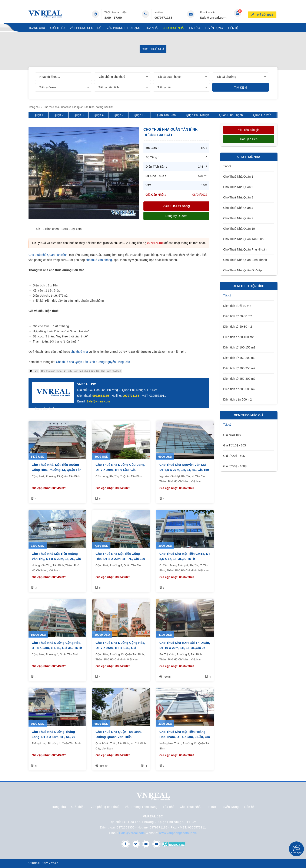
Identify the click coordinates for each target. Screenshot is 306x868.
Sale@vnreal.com (213, 18)
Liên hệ (233, 28)
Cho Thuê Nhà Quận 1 (238, 177)
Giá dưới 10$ (232, 435)
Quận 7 (119, 115)
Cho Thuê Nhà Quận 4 (238, 208)
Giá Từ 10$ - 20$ (235, 445)
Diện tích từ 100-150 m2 (239, 347)
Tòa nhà (151, 28)
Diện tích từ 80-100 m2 (238, 337)
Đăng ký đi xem (176, 216)
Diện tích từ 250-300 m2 (239, 379)
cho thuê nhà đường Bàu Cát (90, 371)
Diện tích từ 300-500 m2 (239, 389)
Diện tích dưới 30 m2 (237, 306)
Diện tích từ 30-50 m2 (238, 316)
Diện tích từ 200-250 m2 (239, 368)
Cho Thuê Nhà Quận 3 (238, 197)
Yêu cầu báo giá (249, 130)
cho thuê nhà (79, 352)
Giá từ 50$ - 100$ (235, 466)
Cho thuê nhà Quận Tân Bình (48, 255)
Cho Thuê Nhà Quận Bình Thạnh (245, 260)
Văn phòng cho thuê (86, 28)
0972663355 (101, 396)
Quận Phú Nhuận (198, 115)
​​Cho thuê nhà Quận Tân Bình (56, 371)
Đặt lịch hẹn (249, 139)
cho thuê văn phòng (99, 260)
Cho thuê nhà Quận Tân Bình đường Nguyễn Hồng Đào (93, 362)
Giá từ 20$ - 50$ (234, 456)
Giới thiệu (57, 28)
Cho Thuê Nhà (173, 28)
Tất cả (227, 166)
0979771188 (163, 18)
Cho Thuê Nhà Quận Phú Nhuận (245, 249)
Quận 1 (39, 115)
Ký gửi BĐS (266, 14)
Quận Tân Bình (166, 115)
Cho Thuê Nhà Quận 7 (238, 218)
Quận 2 (59, 115)
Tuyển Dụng (214, 28)
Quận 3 (79, 115)
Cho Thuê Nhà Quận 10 (239, 229)
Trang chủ (37, 28)
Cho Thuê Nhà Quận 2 (238, 187)
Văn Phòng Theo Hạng (123, 28)
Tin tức (194, 28)
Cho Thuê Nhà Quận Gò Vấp (242, 270)
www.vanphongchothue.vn (178, 833)
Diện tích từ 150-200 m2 (239, 358)
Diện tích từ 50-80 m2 (238, 327)
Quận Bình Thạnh (231, 115)
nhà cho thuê (114, 371)
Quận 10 (140, 115)
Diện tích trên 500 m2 (237, 399)
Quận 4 (99, 115)
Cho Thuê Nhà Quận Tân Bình (243, 239)
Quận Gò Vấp (262, 115)
